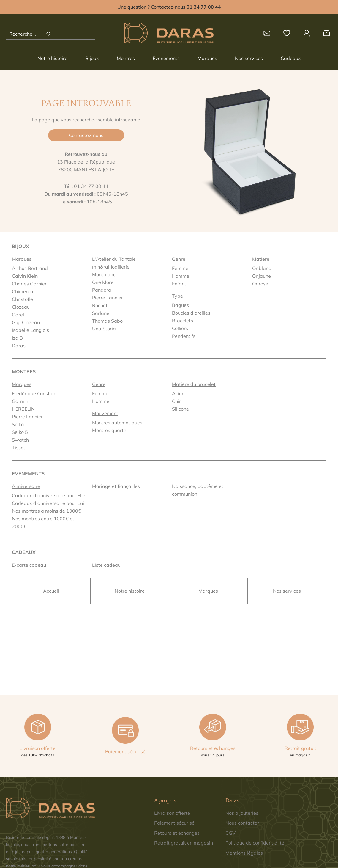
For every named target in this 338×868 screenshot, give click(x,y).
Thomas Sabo (107, 321)
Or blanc (262, 268)
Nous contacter (242, 823)
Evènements (166, 58)
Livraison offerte (172, 813)
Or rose (260, 284)
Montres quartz (109, 430)
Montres (126, 58)
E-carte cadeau (29, 565)
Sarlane (101, 313)
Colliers (180, 328)
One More (103, 282)
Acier (178, 393)
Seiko (18, 424)
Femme (180, 268)
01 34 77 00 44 (91, 186)
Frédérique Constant (34, 393)
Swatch (20, 440)
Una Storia (104, 329)
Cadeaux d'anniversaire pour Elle (49, 495)
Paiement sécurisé (174, 823)
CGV (230, 833)
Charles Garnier (29, 284)
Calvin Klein (25, 276)
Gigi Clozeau (26, 322)
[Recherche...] (29, 34)
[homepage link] (169, 33)
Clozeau (21, 307)
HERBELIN (23, 409)
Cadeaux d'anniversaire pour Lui (48, 503)
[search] (48, 34)
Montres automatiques (117, 423)
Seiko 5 (20, 432)
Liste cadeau (106, 565)
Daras (19, 346)
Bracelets (183, 321)
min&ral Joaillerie (111, 267)
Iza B (17, 338)
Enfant (179, 284)
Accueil (51, 591)
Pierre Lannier (108, 298)
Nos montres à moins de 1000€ (46, 511)
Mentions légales (244, 853)
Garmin (20, 401)
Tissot (19, 448)
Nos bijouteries (242, 813)
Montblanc (104, 274)
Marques (207, 58)
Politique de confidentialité (255, 843)
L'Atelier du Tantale (114, 259)
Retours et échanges (177, 833)
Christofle (22, 299)
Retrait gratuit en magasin (184, 843)
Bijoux (92, 58)
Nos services (249, 58)
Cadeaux (291, 58)
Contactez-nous (86, 135)
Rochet (100, 305)
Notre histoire (52, 58)
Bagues (180, 305)
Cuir (176, 401)
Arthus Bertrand (30, 268)
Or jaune (262, 276)
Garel (18, 315)
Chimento (22, 291)
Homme (181, 276)
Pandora (102, 290)
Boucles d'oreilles (191, 313)
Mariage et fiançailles (116, 486)
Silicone (180, 409)
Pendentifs (184, 336)
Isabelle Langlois (30, 330)
